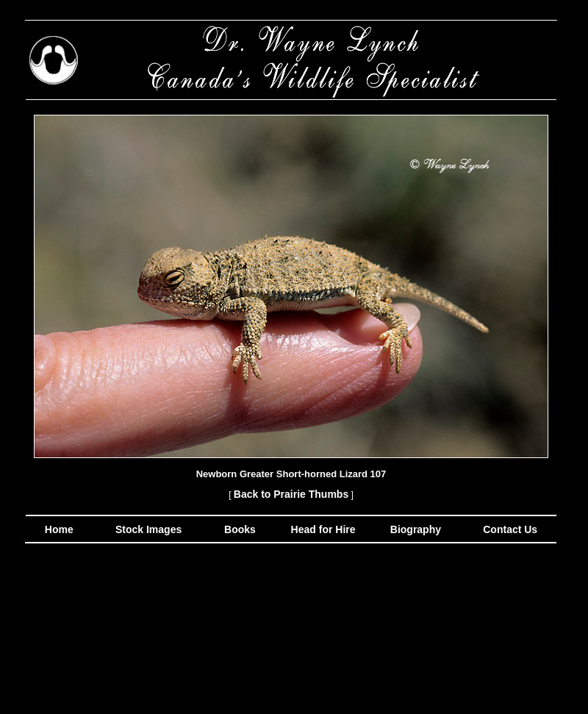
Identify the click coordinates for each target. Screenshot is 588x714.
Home (59, 529)
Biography (414, 529)
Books (241, 529)
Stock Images (147, 529)
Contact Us (509, 529)
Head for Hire (325, 529)
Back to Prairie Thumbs (291, 494)
